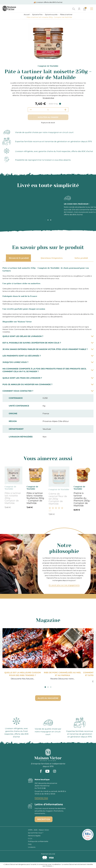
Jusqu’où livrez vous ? (48, 362)
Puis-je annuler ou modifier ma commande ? (48, 384)
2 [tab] (48, 220)
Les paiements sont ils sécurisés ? (48, 356)
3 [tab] (51, 220)
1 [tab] (45, 220)
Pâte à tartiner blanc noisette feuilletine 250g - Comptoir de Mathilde (35, 498)
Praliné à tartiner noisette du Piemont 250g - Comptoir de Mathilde (82, 499)
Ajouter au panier (48, 117)
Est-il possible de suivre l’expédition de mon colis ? (48, 343)
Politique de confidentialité (38, 841)
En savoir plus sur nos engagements (64, 585)
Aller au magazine (48, 698)
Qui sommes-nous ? (36, 833)
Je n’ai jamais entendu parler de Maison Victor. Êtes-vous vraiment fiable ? (48, 349)
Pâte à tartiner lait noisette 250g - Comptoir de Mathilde (13, 498)
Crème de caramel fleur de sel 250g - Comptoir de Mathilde (58, 499)
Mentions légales (34, 836)
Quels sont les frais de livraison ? (48, 378)
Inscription (44, 819)
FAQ (30, 844)
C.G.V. (30, 838)
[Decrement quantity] (31, 110)
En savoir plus (48, 98)
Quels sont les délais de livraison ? (48, 336)
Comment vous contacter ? (48, 391)
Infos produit (81, 258)
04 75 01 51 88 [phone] (40, 788)
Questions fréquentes (51, 258)
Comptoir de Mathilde (48, 66)
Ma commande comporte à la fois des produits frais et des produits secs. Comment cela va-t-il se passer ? (48, 370)
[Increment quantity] (65, 110)
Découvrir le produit (18, 258)
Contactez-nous (41, 798)
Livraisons (32, 847)
